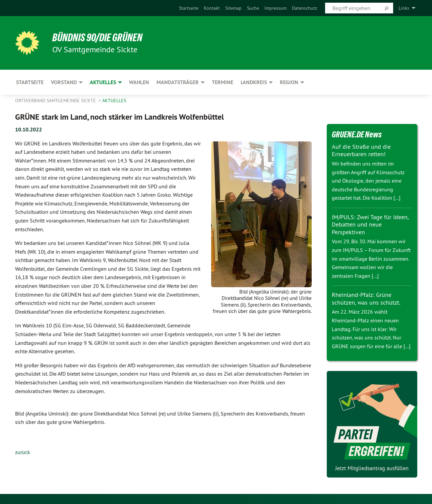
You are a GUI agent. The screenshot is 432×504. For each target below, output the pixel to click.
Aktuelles (114, 101)
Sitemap (233, 8)
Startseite (189, 8)
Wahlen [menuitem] (139, 82)
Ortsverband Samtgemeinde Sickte (56, 101)
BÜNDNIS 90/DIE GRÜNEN (98, 38)
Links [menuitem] (404, 8)
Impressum (275, 8)
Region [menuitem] (289, 82)
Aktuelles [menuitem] (103, 82)
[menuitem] (189, 8)
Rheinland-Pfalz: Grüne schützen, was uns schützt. (366, 299)
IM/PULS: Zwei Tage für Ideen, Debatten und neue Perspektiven (370, 225)
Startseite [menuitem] (30, 82)
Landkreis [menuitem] (254, 82)
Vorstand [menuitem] (64, 82)
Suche (253, 8)
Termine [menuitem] (223, 82)
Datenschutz (304, 8)
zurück (23, 452)
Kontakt (212, 8)
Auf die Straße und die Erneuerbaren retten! (361, 150)
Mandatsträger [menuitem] (178, 82)
